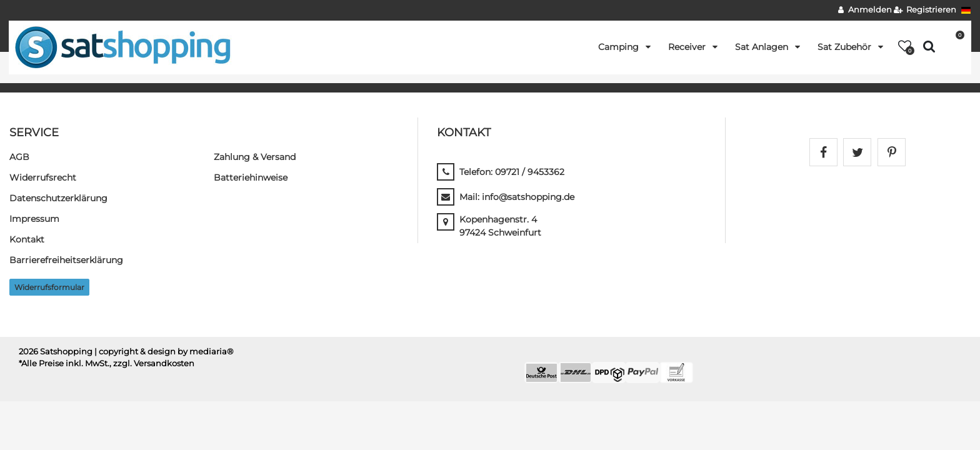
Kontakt (27, 239)
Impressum (34, 219)
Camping (620, 47)
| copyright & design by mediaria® (164, 352)
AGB (19, 157)
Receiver (688, 47)
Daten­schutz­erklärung (58, 198)
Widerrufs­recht (43, 177)
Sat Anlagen (763, 47)
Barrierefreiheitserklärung (66, 260)
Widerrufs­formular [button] (49, 287)
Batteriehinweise (251, 177)
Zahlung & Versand (255, 157)
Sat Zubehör (846, 47)
